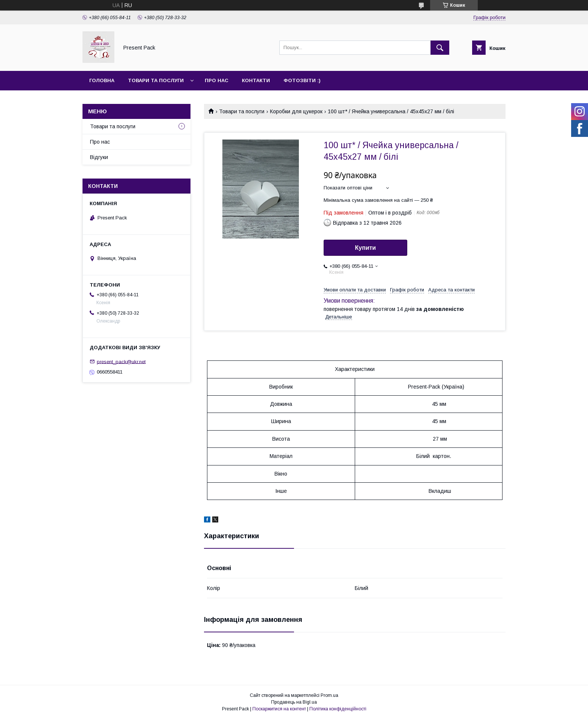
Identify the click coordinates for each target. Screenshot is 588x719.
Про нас (217, 80)
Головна (102, 80)
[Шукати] (440, 48)
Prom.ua (329, 695)
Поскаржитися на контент (279, 709)
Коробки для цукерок (296, 111)
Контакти (256, 80)
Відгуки (99, 157)
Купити (366, 248)
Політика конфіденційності (338, 709)
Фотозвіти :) (302, 80)
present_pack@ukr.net (121, 361)
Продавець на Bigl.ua (294, 702)
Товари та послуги (156, 80)
